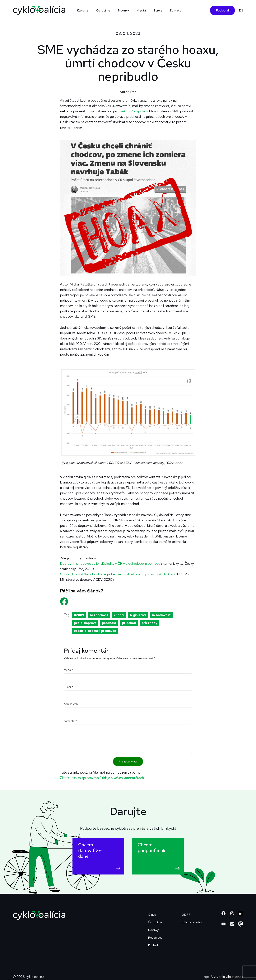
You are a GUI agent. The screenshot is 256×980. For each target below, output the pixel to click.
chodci (119, 615)
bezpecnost (99, 615)
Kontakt (175, 10)
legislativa (138, 615)
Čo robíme (103, 10)
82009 (79, 615)
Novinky (123, 10)
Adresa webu (72, 704)
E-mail (69, 687)
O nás (152, 915)
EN (241, 10)
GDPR (186, 915)
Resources (155, 938)
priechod (129, 623)
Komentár (71, 721)
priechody (149, 623)
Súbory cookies (192, 922)
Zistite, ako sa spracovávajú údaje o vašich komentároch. (102, 778)
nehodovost (161, 615)
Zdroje (158, 10)
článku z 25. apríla (131, 111)
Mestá (141, 10)
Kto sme (83, 10)
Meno (68, 670)
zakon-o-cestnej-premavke (95, 631)
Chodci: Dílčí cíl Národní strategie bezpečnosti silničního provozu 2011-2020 (117, 574)
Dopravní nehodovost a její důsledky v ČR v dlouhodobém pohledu (110, 563)
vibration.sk (234, 977)
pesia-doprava (85, 623)
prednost (109, 623)
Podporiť (222, 10)
